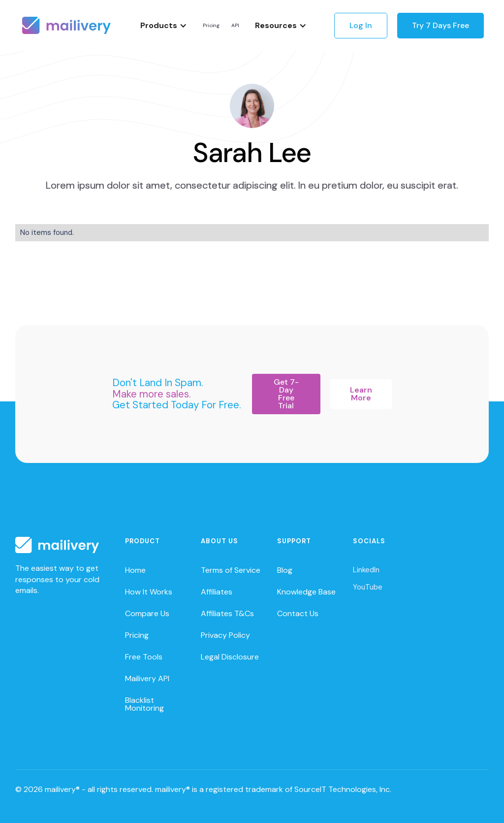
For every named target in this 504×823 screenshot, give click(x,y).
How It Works (149, 592)
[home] (66, 25)
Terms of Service (231, 570)
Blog (285, 570)
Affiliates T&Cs (227, 613)
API (235, 25)
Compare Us (147, 613)
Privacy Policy (225, 635)
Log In (361, 25)
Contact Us (298, 613)
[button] (164, 26)
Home (135, 570)
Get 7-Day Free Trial (286, 394)
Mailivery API (147, 678)
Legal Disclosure (230, 657)
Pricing (211, 25)
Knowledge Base (306, 592)
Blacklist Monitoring (144, 704)
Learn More (361, 394)
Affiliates (217, 592)
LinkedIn (366, 570)
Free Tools (144, 657)
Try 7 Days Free (441, 25)
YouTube (368, 587)
